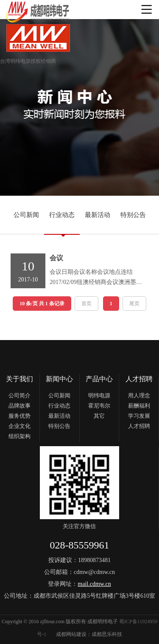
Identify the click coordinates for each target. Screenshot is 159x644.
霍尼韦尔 (99, 406)
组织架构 (20, 436)
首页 (86, 304)
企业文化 (20, 426)
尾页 (134, 304)
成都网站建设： (74, 634)
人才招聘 (139, 379)
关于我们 (20, 379)
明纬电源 (99, 395)
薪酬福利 (139, 406)
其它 (99, 416)
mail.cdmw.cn (94, 584)
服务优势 (20, 416)
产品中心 (99, 379)
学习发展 (139, 416)
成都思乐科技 (107, 634)
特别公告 (133, 215)
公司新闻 (26, 215)
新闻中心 (59, 379)
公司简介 (20, 395)
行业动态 (62, 215)
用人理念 (139, 395)
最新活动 (98, 215)
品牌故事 (20, 406)
